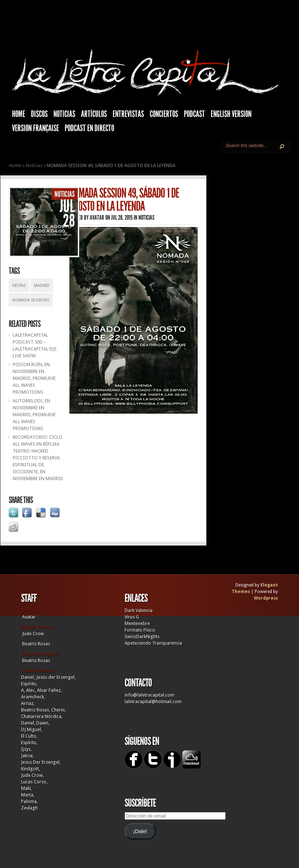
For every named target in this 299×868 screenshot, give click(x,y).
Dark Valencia (139, 610)
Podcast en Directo (89, 128)
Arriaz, (28, 703)
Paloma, (29, 801)
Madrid (42, 286)
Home (15, 165)
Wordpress (266, 598)
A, (23, 690)
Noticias (64, 114)
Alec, (31, 690)
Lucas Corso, (34, 782)
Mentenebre (137, 623)
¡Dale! (140, 831)
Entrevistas (128, 114)
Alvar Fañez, (49, 690)
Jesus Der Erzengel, (41, 762)
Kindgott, (31, 769)
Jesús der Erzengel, (56, 677)
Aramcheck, (33, 697)
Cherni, (58, 710)
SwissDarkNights (142, 636)
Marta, (28, 795)
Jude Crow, (33, 775)
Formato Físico (140, 630)
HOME (19, 114)
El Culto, (29, 736)
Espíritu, (29, 684)
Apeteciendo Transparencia (153, 643)
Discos (39, 114)
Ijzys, (26, 749)
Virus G (132, 617)
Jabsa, (27, 756)
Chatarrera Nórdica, (42, 716)
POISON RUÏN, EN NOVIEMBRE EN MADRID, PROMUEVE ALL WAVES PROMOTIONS (34, 378)
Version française (35, 128)
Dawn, (42, 723)
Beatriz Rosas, (36, 710)
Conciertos (164, 114)
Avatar (97, 218)
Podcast (194, 114)
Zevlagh (29, 808)
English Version (231, 114)
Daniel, (28, 677)
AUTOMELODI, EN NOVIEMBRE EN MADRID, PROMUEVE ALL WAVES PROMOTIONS (34, 415)
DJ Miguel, (32, 729)
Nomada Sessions (31, 300)
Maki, (27, 788)
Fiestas (19, 286)
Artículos (94, 114)
